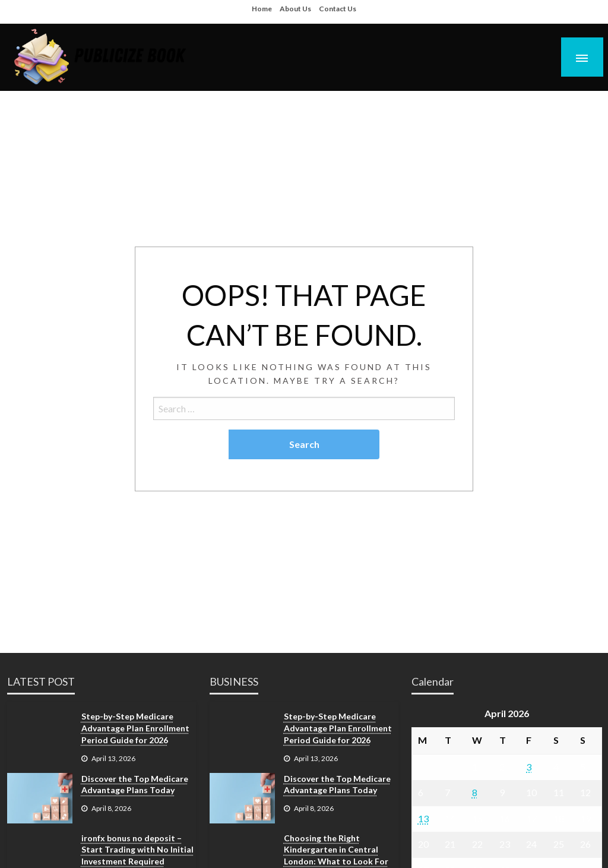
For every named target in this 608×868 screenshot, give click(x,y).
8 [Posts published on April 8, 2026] (475, 792)
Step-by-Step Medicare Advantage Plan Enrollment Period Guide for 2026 (135, 728)
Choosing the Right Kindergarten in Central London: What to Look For (336, 850)
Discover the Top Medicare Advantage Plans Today (135, 785)
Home (262, 9)
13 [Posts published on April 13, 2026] (423, 818)
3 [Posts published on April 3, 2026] (529, 767)
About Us (295, 9)
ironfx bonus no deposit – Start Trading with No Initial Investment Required (137, 850)
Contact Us (338, 9)
